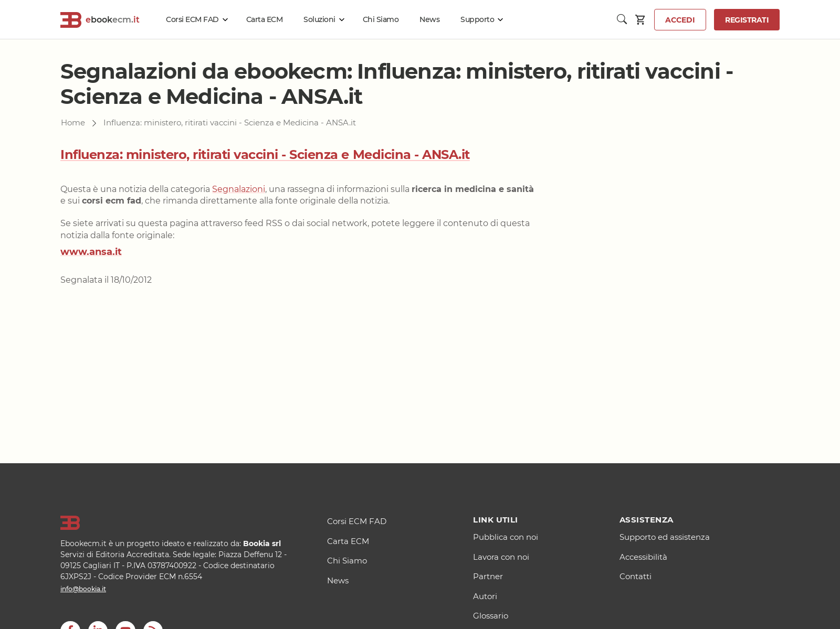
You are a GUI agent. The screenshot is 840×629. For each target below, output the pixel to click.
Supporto (477, 19)
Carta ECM (265, 19)
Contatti (636, 576)
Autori (485, 596)
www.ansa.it (91, 252)
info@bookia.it (83, 589)
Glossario (491, 616)
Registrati (747, 20)
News (429, 19)
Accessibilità (643, 557)
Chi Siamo (381, 19)
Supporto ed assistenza (665, 537)
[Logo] (181, 523)
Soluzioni (319, 19)
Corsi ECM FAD (192, 19)
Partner (488, 576)
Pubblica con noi (506, 537)
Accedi (680, 20)
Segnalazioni (239, 189)
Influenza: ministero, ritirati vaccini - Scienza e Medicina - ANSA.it (265, 154)
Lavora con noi (501, 557)
